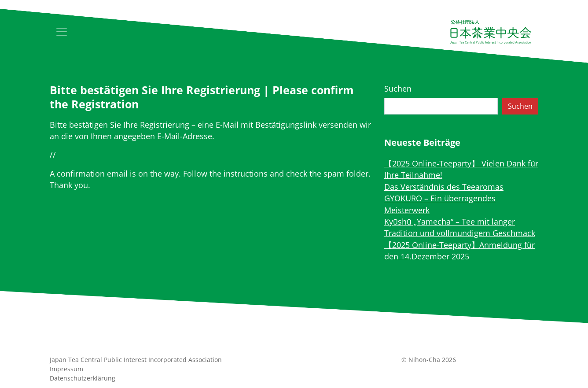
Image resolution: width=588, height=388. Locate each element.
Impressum (66, 369)
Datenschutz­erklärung (83, 378)
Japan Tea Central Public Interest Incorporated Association (136, 360)
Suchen (398, 89)
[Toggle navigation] (62, 32)
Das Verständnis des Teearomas (444, 187)
